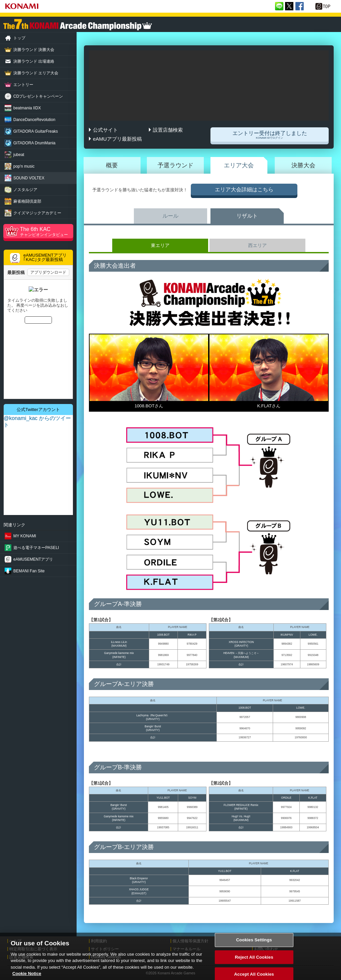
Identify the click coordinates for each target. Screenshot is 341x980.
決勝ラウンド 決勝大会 (34, 50)
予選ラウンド (175, 165)
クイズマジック (37, 213)
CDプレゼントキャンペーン (38, 96)
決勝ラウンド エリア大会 (36, 73)
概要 (112, 165)
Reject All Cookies (254, 961)
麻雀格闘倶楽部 (27, 201)
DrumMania (34, 143)
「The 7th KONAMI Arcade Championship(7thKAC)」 (78, 25)
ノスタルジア (25, 190)
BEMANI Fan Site (29, 571)
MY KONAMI (25, 536)
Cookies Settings (254, 943)
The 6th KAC (47, 232)
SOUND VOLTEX (29, 178)
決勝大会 (303, 165)
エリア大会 (239, 165)
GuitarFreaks (36, 131)
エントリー (23, 85)
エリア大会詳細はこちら (244, 189)
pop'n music (24, 166)
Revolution (34, 120)
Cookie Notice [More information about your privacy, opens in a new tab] (27, 977)
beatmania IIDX (27, 108)
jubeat (19, 155)
